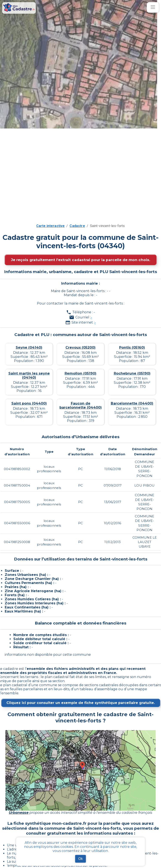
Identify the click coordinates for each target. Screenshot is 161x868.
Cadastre (77, 226)
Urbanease (19, 813)
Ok (80, 859)
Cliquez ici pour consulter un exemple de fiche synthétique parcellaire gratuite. (81, 703)
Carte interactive (51, 226)
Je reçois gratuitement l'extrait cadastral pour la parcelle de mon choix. (80, 260)
